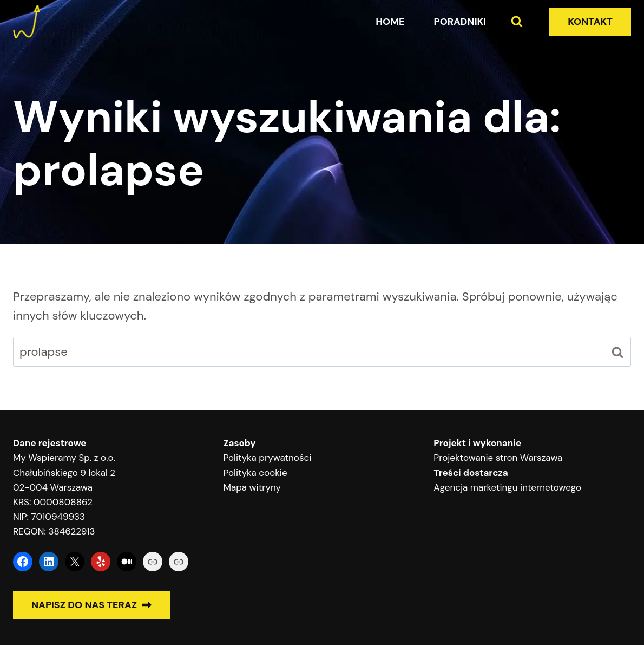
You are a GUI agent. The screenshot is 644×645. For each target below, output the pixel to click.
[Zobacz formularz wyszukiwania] (517, 22)
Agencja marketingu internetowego (507, 487)
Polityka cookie (255, 473)
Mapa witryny (252, 487)
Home (390, 22)
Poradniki (460, 22)
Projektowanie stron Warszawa (498, 458)
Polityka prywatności (268, 458)
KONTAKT (590, 22)
